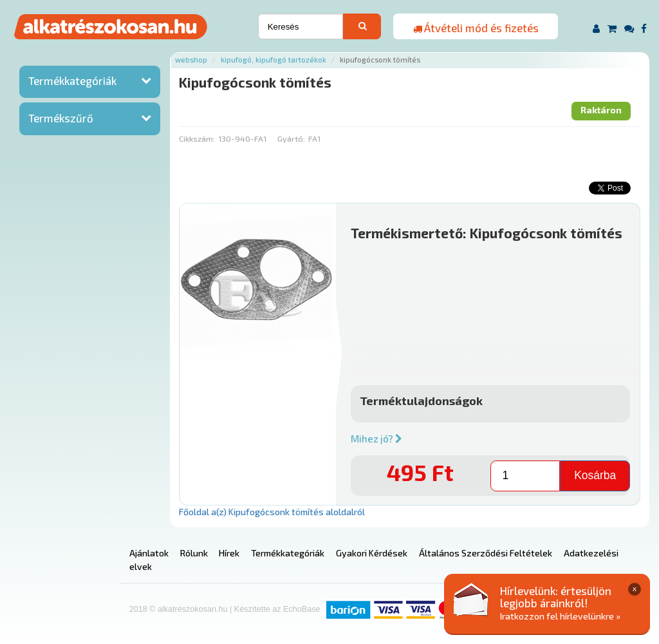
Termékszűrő (61, 118)
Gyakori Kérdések (372, 553)
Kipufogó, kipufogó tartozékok (274, 60)
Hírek (229, 553)
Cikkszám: (197, 138)
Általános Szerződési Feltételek (486, 553)
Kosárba (595, 475)
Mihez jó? (376, 439)
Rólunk (194, 553)
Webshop (191, 60)
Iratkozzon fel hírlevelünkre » (560, 616)
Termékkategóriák (72, 80)
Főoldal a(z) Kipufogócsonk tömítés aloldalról (272, 512)
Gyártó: (291, 138)
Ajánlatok (149, 553)
